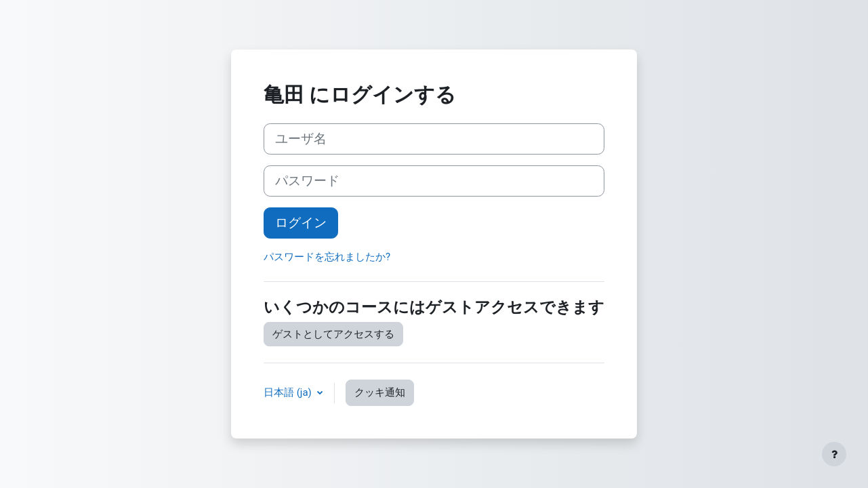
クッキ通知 (380, 392)
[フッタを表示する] (834, 454)
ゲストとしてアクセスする (333, 334)
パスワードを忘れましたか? (327, 257)
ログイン (301, 223)
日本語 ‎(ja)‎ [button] (289, 392)
